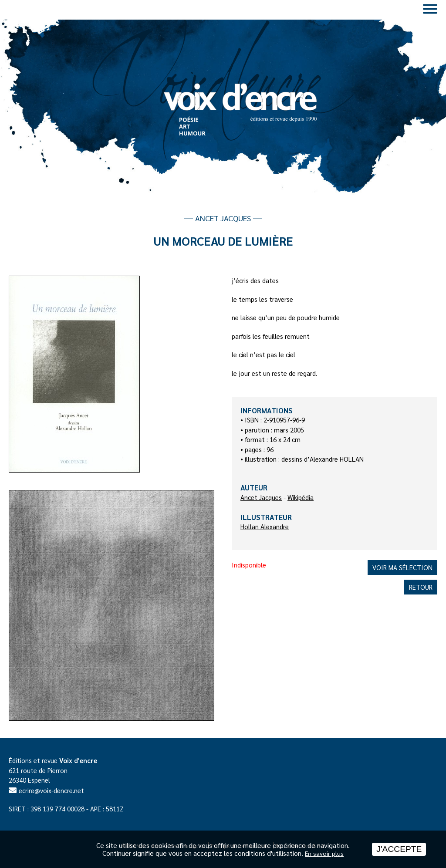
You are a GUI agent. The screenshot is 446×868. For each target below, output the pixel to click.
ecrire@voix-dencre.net (51, 790)
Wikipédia (301, 497)
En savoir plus (324, 853)
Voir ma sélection (402, 567)
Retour (421, 587)
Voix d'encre (78, 760)
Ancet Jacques (261, 497)
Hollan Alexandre (265, 526)
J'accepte (399, 849)
